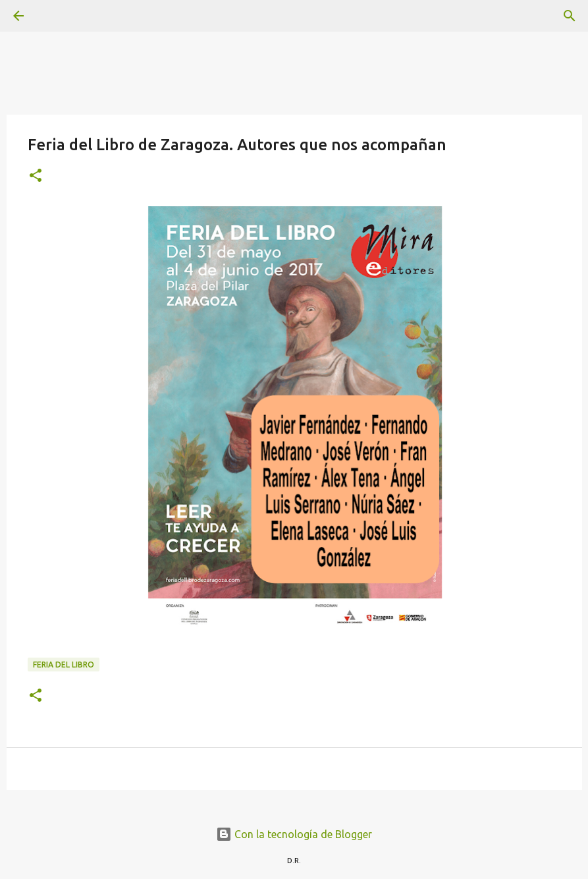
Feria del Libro (64, 665)
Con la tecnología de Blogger (294, 834)
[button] (36, 176)
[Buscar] (55, 16)
